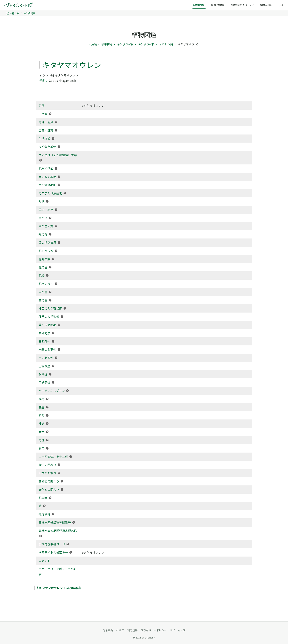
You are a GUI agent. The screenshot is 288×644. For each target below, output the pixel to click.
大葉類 (93, 44)
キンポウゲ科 (146, 44)
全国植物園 (218, 5)
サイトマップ (178, 630)
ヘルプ (120, 630)
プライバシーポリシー (154, 630)
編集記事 (266, 5)
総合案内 (108, 630)
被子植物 (107, 44)
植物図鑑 (199, 5)
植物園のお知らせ (243, 5)
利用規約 (132, 630)
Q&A (281, 5)
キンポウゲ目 (125, 44)
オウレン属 (166, 44)
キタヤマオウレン (93, 552)
